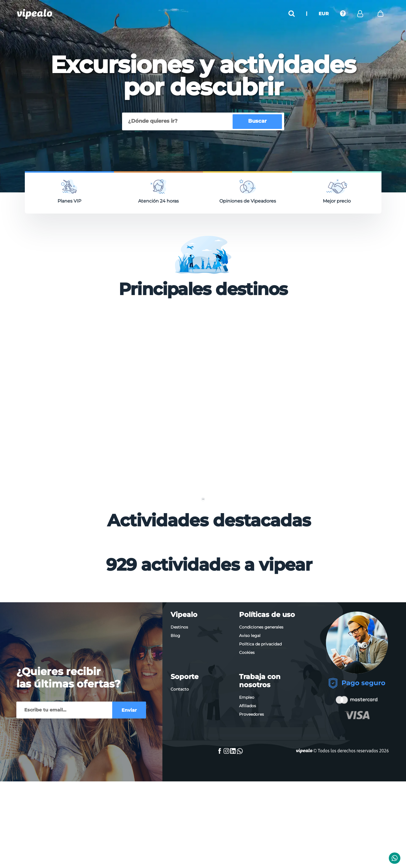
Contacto (180, 792)
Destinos (179, 730)
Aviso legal (250, 739)
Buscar (257, 121)
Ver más (203, 590)
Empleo (247, 801)
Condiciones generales (261, 730)
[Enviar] (64, 813)
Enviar (129, 813)
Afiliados (248, 809)
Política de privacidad (260, 747)
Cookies (247, 756)
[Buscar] (178, 121)
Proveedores (251, 818)
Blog (175, 739)
